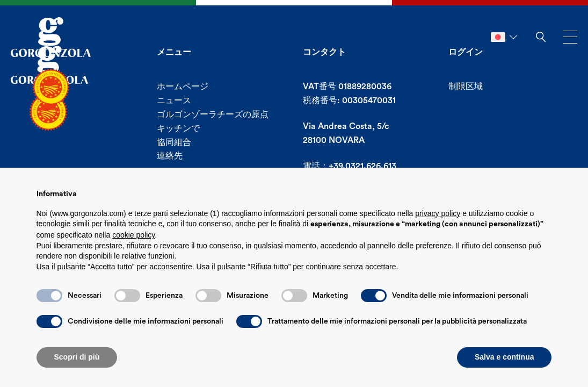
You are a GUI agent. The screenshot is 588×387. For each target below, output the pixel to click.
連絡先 (170, 156)
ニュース (174, 101)
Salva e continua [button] (504, 357)
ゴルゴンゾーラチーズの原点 (213, 114)
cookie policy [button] (133, 235)
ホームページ (183, 87)
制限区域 (466, 87)
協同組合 (174, 142)
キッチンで (178, 128)
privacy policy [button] (438, 213)
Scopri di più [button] (77, 357)
